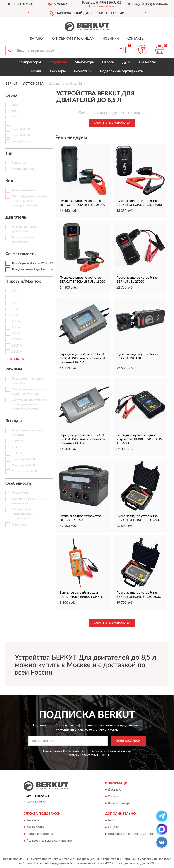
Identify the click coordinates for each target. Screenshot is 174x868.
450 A (16, 321)
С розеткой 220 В (24, 472)
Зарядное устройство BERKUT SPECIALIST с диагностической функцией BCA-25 (83, 439)
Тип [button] (9, 154)
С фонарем (20, 525)
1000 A (17, 340)
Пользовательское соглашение (49, 841)
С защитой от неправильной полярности (22, 514)
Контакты (135, 39)
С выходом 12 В (23, 459)
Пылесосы (147, 62)
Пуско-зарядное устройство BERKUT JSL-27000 (137, 280)
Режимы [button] (14, 369)
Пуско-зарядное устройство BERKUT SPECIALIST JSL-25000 (82, 203)
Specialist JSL (21, 135)
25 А (15, 315)
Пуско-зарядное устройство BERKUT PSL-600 (80, 518)
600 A (16, 327)
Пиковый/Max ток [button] (23, 282)
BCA (15, 105)
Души (127, 62)
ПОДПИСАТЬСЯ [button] (128, 741)
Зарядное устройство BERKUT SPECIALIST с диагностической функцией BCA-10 (83, 358)
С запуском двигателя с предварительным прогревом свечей (29, 405)
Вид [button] (9, 181)
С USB (16, 447)
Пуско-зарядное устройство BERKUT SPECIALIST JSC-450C (139, 518)
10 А (15, 309)
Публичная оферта (40, 834)
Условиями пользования (82, 755)
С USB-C (18, 453)
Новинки (111, 39)
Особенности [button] (18, 484)
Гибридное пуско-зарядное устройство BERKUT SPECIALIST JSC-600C (140, 439)
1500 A (17, 352)
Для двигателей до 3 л (28, 270)
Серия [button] (11, 95)
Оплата (113, 797)
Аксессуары (83, 71)
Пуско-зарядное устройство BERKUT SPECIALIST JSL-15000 (139, 203)
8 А (14, 303)
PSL (14, 117)
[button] (102, 6)
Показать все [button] (15, 359)
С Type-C (18, 441)
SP (14, 123)
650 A (16, 333)
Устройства (58, 62)
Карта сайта (35, 827)
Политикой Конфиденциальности (109, 751)
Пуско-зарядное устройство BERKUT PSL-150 (137, 356)
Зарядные (19, 163)
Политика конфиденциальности (132, 834)
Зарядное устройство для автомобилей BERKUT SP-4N (81, 595)
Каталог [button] (37, 39)
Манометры (85, 62)
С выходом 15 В (23, 465)
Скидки (113, 827)
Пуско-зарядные (24, 169)
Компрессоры (30, 62)
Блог (111, 820)
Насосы (108, 62)
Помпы (37, 71)
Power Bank (20, 493)
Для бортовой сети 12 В (29, 263)
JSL (14, 111)
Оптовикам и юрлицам (73, 39)
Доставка (115, 790)
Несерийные (21, 142)
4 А (14, 297)
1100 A (17, 346)
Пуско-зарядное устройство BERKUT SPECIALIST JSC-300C (139, 595)
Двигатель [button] (16, 217)
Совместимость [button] (21, 254)
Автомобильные (24, 190)
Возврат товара (119, 803)
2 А (14, 291)
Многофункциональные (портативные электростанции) (29, 201)
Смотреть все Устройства (112, 123)
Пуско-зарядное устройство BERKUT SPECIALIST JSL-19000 (82, 280)
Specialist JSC (21, 129)
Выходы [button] (14, 421)
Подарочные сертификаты (122, 71)
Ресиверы (58, 71)
